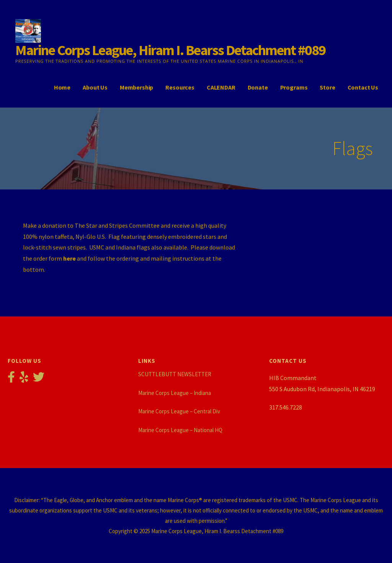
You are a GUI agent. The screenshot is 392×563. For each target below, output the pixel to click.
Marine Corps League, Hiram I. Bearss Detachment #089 (170, 50)
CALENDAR (221, 87)
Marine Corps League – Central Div (179, 411)
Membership (136, 87)
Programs (294, 87)
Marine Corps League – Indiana (175, 393)
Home (62, 87)
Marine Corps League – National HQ (180, 430)
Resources (180, 87)
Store (327, 87)
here (69, 258)
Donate (258, 87)
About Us (95, 87)
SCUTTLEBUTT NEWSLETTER (175, 374)
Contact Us (363, 87)
